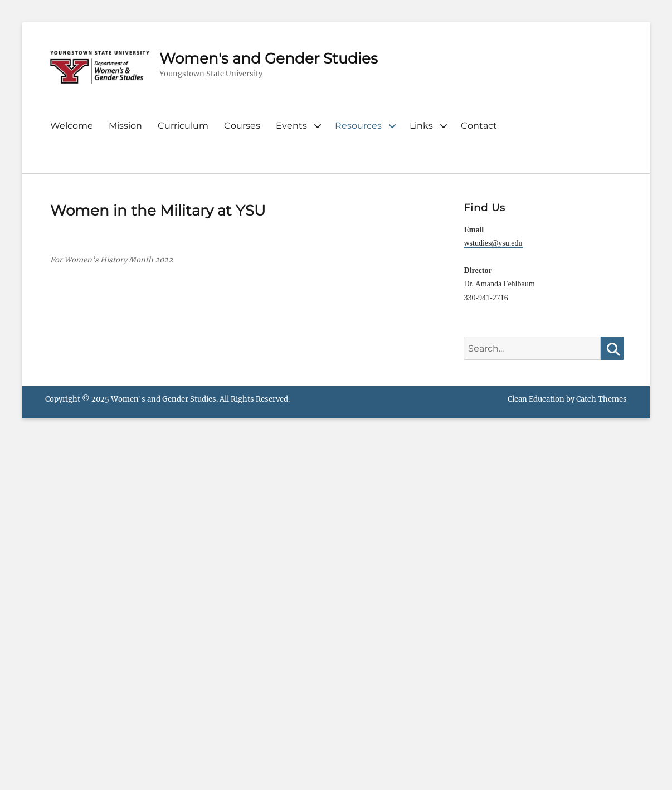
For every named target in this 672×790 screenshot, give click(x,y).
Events (291, 126)
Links (421, 126)
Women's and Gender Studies (269, 58)
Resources (358, 126)
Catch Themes (602, 399)
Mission (125, 126)
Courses (242, 126)
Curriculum (183, 126)
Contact (479, 126)
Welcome (72, 126)
